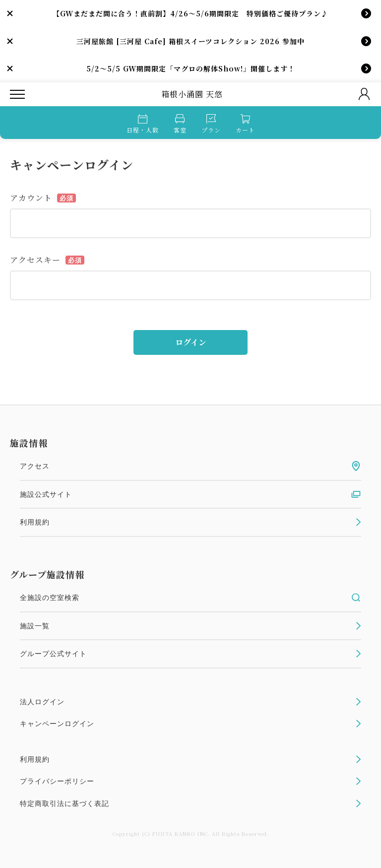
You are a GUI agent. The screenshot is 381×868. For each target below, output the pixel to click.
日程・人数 (143, 124)
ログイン (191, 342)
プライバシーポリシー (190, 781)
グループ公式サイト (190, 654)
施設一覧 (190, 626)
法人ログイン (190, 702)
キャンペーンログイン (190, 724)
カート (245, 124)
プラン (211, 124)
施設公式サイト (190, 494)
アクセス (190, 466)
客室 (180, 124)
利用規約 (190, 522)
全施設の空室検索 (190, 598)
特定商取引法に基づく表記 (190, 803)
